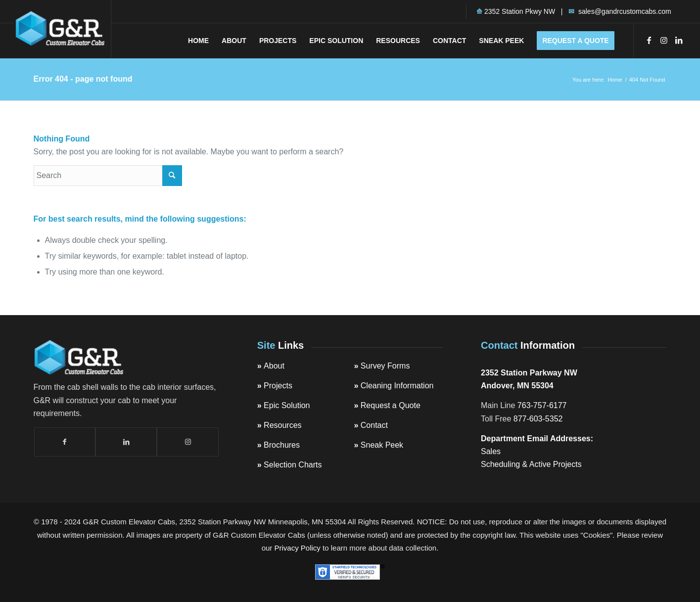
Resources (282, 425)
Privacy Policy (298, 548)
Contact (374, 425)
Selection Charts (293, 465)
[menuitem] (198, 41)
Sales (491, 451)
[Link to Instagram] (664, 40)
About (274, 366)
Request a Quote (391, 405)
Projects (278, 386)
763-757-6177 (542, 405)
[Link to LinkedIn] (679, 40)
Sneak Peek (382, 445)
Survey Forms (385, 366)
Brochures (282, 445)
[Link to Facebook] (649, 40)
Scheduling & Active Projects (531, 464)
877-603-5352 (538, 419)
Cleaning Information (397, 386)
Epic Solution (287, 405)
